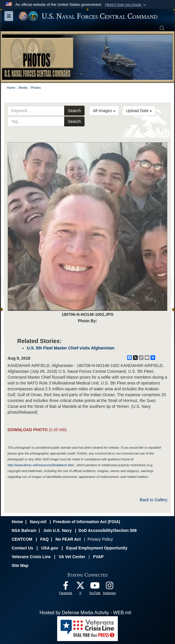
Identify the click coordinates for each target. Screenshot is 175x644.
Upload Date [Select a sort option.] (139, 111)
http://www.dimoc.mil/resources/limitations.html (41, 465)
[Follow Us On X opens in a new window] (80, 587)
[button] (126, 5)
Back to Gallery (154, 500)
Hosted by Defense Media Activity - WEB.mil (85, 613)
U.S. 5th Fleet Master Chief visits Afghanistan (71, 348)
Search (74, 111)
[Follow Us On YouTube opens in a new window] (95, 587)
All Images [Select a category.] (104, 111)
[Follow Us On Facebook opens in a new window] (66, 587)
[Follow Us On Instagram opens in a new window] (109, 587)
